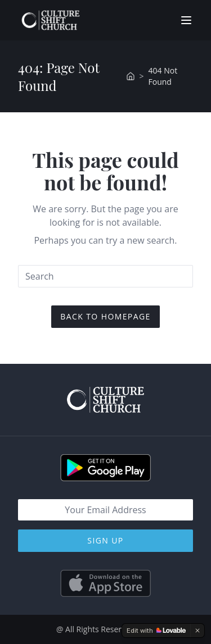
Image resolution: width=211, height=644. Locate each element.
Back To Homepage (105, 316)
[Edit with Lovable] (156, 631)
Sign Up (105, 540)
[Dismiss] (197, 631)
